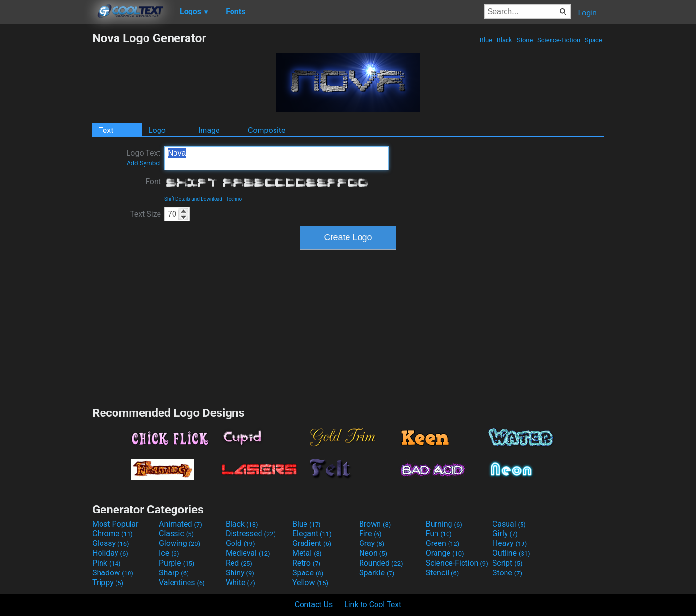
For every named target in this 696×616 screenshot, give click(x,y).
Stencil (442, 573)
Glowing (180, 543)
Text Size (145, 214)
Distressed (251, 534)
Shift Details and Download (193, 199)
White (240, 582)
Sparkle (377, 573)
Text (106, 130)
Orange (445, 553)
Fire (370, 534)
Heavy (510, 543)
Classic (176, 534)
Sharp (174, 573)
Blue (486, 40)
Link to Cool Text (373, 605)
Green (443, 543)
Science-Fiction (559, 40)
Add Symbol (144, 163)
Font (153, 182)
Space (594, 40)
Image (209, 130)
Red (239, 563)
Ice (169, 553)
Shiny (240, 573)
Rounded (381, 563)
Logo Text (144, 158)
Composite (267, 130)
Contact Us (314, 605)
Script (507, 563)
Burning (444, 524)
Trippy (108, 582)
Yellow (310, 582)
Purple (177, 563)
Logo (157, 130)
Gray (372, 543)
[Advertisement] (46, 176)
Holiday (110, 553)
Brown (375, 524)
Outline (511, 553)
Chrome (113, 534)
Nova (276, 158)
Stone (525, 40)
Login (587, 13)
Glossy (111, 543)
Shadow (113, 573)
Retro (306, 563)
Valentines (182, 582)
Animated (181, 524)
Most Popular (116, 524)
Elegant (312, 534)
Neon (373, 553)
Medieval (248, 553)
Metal (307, 553)
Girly (505, 534)
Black (504, 40)
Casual (509, 524)
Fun (439, 534)
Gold (240, 543)
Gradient (312, 543)
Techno (234, 199)
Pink (107, 563)
